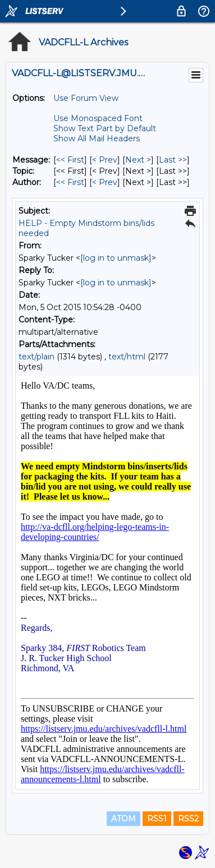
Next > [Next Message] (138, 160)
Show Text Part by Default (105, 128)
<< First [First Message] (70, 160)
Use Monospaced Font (98, 118)
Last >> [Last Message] (173, 160)
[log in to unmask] (116, 258)
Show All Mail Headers (97, 138)
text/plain (36, 357)
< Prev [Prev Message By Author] (105, 182)
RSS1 (157, 819)
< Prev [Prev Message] (105, 160)
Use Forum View (86, 98)
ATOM (123, 819)
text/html (127, 357)
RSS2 (188, 819)
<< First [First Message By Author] (70, 182)
